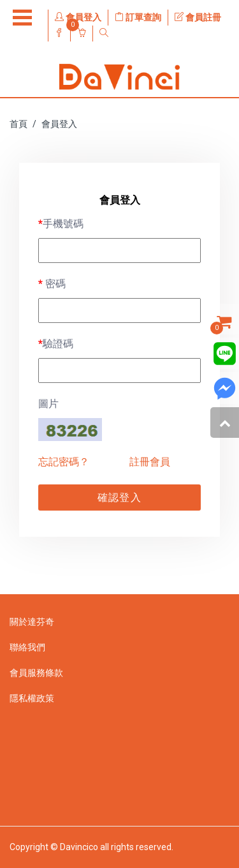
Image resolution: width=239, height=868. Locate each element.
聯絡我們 (27, 647)
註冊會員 (150, 462)
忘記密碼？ (64, 462)
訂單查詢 (138, 17)
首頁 (18, 124)
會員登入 (78, 17)
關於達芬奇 (32, 622)
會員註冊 (198, 17)
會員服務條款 (36, 673)
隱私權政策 (32, 698)
